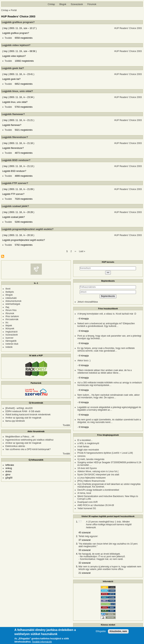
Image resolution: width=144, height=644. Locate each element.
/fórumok (10, 313)
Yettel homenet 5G (87, 508)
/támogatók (11, 341)
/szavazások (12, 335)
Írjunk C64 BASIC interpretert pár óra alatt (98, 475)
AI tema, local (84, 493)
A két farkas (83, 447)
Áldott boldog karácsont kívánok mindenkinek (28, 415)
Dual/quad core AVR (88, 502)
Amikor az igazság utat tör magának (23, 418)
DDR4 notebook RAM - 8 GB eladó (23, 411)
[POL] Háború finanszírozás (91, 481)
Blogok (63, 4)
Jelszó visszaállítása (88, 302)
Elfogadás (101, 632)
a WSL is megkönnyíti (88, 443)
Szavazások (77, 4)
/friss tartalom (12, 316)
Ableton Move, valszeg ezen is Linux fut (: (98, 471)
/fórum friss (11, 310)
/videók (9, 347)
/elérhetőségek (13, 304)
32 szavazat (85, 563)
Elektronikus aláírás (15, 446)
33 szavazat (85, 550)
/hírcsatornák (12, 319)
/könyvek (10, 329)
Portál (14, 10)
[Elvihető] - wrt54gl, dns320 (19, 408)
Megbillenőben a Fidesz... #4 (20, 437)
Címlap (51, 4)
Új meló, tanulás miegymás (91, 459)
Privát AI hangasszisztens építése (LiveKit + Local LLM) (105, 453)
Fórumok (92, 4)
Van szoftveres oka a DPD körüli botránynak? (28, 449)
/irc (7, 323)
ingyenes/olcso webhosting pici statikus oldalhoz (30, 440)
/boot (8, 289)
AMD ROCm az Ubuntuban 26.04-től (96, 505)
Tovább (9, 38)
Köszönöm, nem (118, 632)
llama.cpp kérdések (15, 421)
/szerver (9, 338)
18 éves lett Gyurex (87, 468)
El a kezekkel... (85, 440)
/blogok (9, 295)
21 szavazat (85, 573)
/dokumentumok (13, 301)
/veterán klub (12, 344)
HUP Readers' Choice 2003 (128, 28)
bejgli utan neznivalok (88, 450)
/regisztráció (12, 332)
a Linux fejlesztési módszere (92, 478)
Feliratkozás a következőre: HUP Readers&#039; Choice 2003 (3, 256)
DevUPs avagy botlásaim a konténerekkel (98, 490)
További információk (42, 642)
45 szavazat (85, 533)
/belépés (10, 292)
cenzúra (81, 456)
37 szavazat (85, 540)
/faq (7, 307)
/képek (9, 326)
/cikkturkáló (11, 298)
